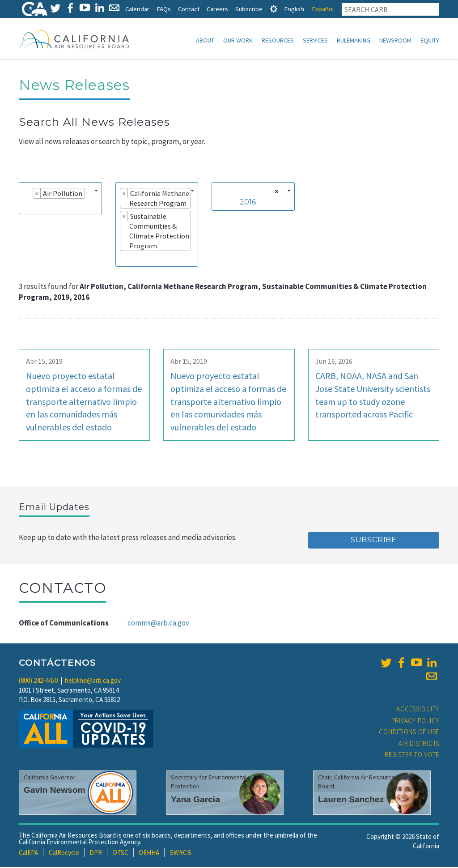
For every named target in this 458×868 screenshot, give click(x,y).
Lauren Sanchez (351, 800)
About (205, 40)
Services (315, 40)
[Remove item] (37, 194)
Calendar (137, 9)
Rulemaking (354, 40)
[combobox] (60, 199)
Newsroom (395, 40)
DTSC (121, 853)
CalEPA (28, 853)
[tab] (274, 9)
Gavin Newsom (55, 791)
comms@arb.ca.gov (158, 624)
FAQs (164, 9)
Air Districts (419, 744)
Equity (430, 40)
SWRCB (181, 853)
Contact (189, 9)
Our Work (238, 40)
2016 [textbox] (248, 203)
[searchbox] (26, 207)
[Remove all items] (275, 192)
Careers (217, 9)
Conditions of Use (409, 733)
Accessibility (418, 710)
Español (323, 9)
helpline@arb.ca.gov (93, 681)
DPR (96, 853)
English (294, 9)
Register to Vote (412, 755)
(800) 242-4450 (38, 681)
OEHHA (149, 853)
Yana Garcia (195, 800)
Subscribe (249, 9)
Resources (278, 40)
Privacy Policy (416, 721)
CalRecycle (64, 853)
